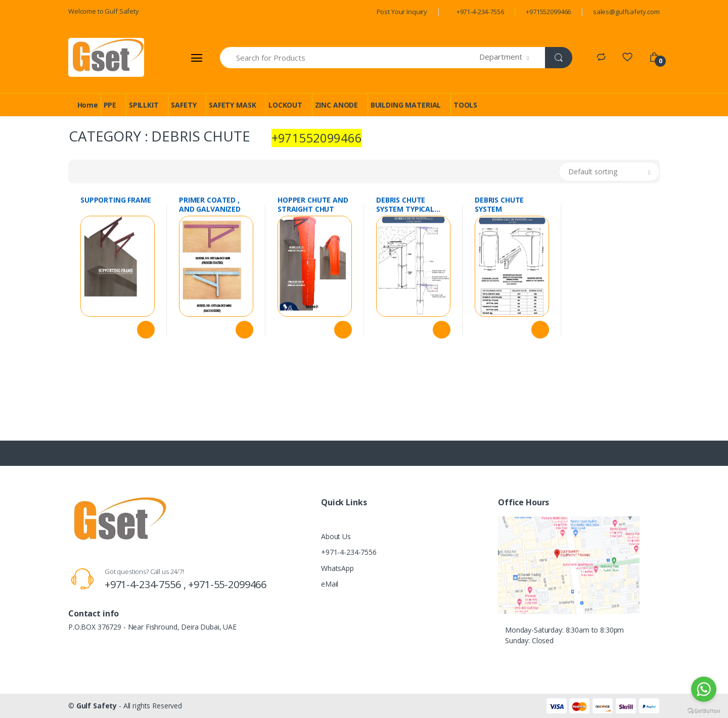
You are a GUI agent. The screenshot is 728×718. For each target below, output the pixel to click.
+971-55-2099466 (227, 584)
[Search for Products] (350, 58)
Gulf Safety (97, 706)
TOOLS (465, 105)
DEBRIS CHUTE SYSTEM (499, 205)
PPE (110, 105)
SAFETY (184, 105)
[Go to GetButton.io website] (704, 708)
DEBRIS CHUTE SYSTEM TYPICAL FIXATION (405, 205)
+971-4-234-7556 (480, 12)
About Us (336, 536)
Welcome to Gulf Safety (104, 11)
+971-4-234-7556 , (146, 584)
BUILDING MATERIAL (406, 105)
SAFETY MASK (232, 105)
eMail (330, 584)
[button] (512, 58)
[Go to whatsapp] (704, 689)
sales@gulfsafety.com (626, 12)
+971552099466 (548, 12)
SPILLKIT (144, 105)
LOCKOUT (285, 105)
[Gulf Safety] (106, 57)
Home (88, 105)
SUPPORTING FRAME (116, 200)
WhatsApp (337, 568)
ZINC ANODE (337, 105)
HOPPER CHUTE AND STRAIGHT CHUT (313, 205)
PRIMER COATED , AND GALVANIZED (210, 205)
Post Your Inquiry (402, 12)
